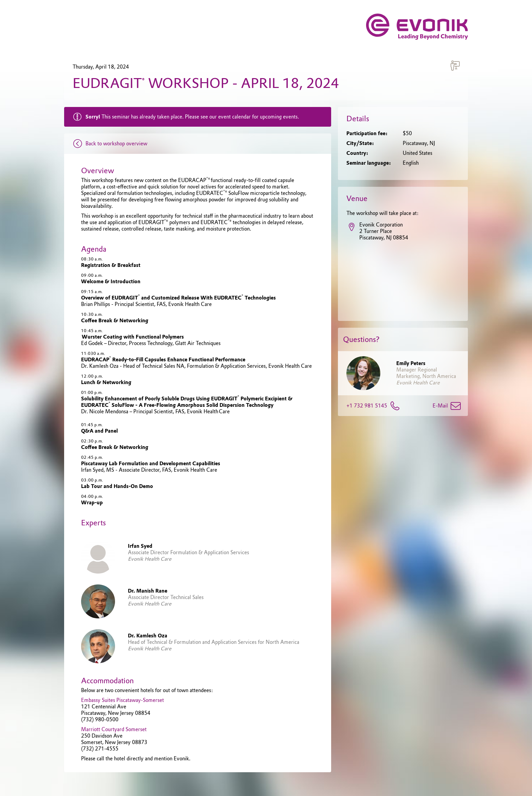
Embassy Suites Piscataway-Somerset (122, 700)
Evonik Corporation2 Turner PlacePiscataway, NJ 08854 (377, 231)
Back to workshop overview (108, 144)
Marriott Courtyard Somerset (114, 729)
